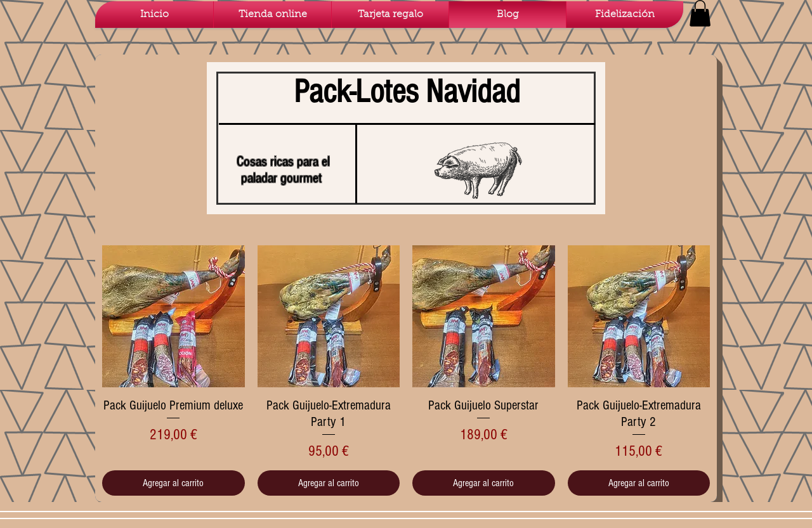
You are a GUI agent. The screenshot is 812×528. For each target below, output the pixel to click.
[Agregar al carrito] (174, 483)
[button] (700, 13)
